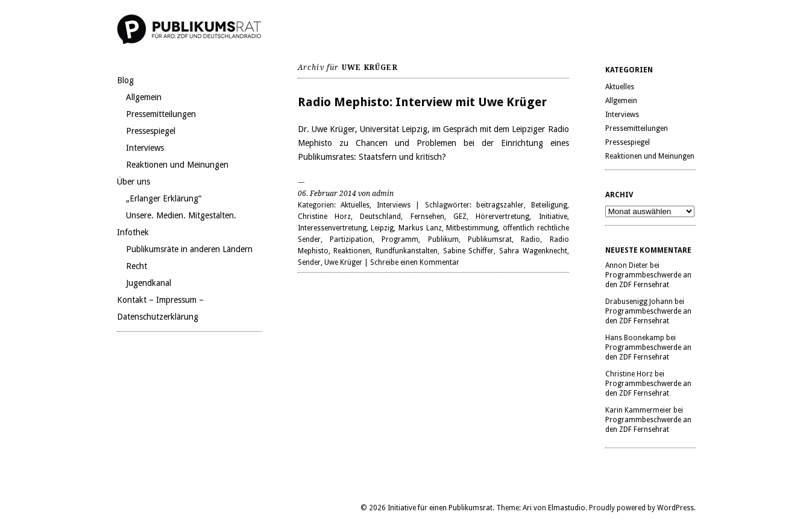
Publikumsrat (490, 239)
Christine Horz (324, 217)
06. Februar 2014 (327, 194)
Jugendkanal (149, 283)
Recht (137, 266)
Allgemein (144, 97)
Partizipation (351, 239)
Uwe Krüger (343, 262)
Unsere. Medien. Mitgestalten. (181, 215)
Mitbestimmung (472, 228)
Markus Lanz (420, 228)
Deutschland (380, 217)
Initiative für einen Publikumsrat (440, 508)
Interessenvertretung (332, 228)
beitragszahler (500, 205)
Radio (530, 239)
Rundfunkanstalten (407, 251)
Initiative (553, 217)
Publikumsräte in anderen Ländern (189, 249)
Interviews (145, 148)
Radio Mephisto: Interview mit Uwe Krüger (422, 102)
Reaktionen (352, 251)
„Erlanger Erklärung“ (164, 198)
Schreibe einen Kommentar (415, 262)
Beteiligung (549, 205)
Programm (400, 239)
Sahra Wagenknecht (533, 251)
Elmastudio (567, 508)
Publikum (443, 239)
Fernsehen (427, 217)
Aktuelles (355, 205)
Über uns (134, 182)
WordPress (675, 508)
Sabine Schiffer (469, 251)
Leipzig (382, 228)
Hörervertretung (502, 217)
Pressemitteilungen (161, 114)
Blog (125, 80)
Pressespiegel (151, 131)
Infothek (133, 232)
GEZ (460, 217)
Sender (309, 262)
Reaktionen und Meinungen (177, 165)
